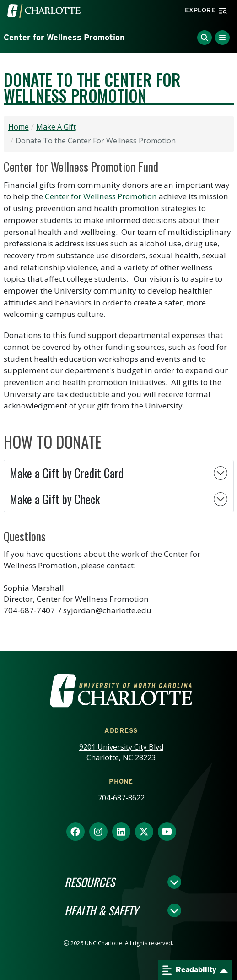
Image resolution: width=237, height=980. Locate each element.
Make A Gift (56, 127)
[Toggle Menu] (222, 38)
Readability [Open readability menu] (189, 970)
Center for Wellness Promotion (64, 37)
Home (19, 127)
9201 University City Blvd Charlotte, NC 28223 (121, 752)
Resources (90, 882)
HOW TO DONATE (53, 441)
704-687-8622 (121, 798)
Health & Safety (101, 910)
